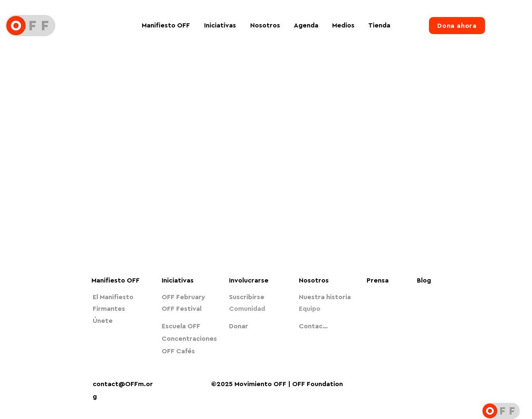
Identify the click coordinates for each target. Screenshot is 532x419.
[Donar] (257, 326)
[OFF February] (190, 297)
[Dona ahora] (457, 26)
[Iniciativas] (192, 280)
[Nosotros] (322, 280)
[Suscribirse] (257, 297)
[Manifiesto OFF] (119, 280)
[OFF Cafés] (190, 351)
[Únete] (121, 321)
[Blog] (429, 280)
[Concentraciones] (190, 339)
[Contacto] (314, 326)
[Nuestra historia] (327, 297)
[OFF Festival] (190, 309)
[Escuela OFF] (190, 326)
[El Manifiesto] (121, 297)
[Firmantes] (121, 309)
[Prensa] (381, 280)
